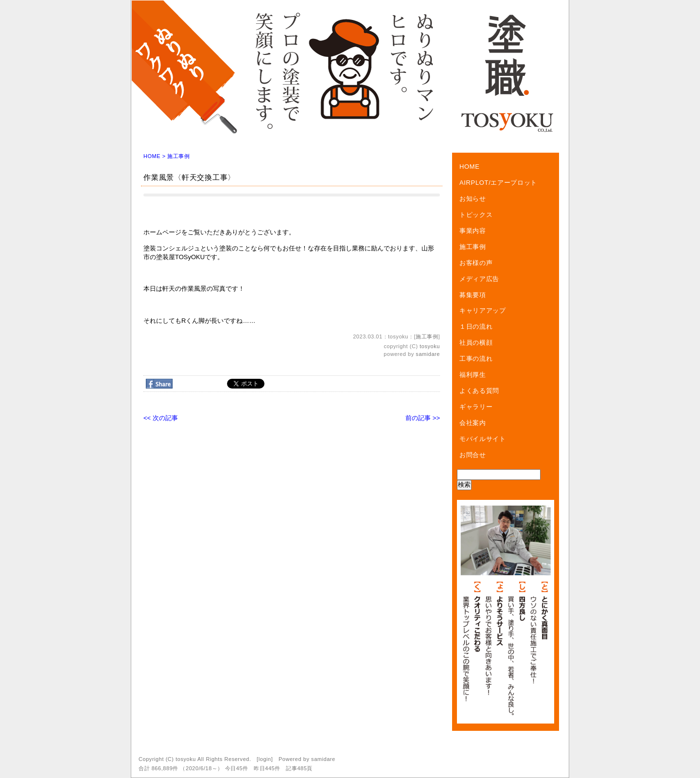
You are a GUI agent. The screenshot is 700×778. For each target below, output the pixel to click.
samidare (428, 354)
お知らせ (473, 199)
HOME (152, 156)
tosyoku (430, 346)
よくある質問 (479, 391)
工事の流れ (476, 359)
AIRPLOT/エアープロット (498, 183)
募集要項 (473, 295)
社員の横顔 (476, 343)
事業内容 (473, 231)
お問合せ (473, 455)
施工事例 (178, 156)
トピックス (476, 215)
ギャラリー (476, 407)
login (265, 759)
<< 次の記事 (161, 418)
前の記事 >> (423, 418)
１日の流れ (476, 327)
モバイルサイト (483, 439)
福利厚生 (473, 375)
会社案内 (473, 423)
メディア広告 (479, 279)
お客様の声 (476, 263)
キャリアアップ (483, 310)
